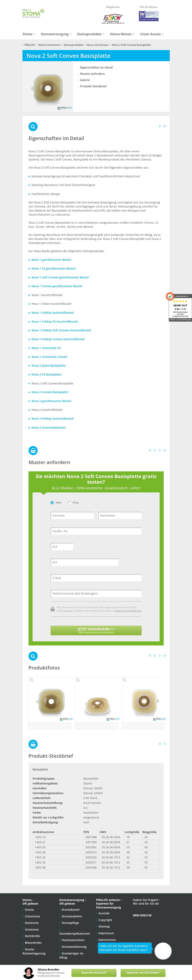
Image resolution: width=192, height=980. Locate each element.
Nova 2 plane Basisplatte (49, 365)
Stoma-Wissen (121, 34)
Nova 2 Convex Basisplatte (50, 392)
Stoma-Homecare (49, 45)
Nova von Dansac (98, 45)
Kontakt (104, 910)
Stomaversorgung (55, 34)
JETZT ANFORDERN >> (96, 630)
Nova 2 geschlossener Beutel (51, 401)
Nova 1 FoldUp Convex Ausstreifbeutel (58, 339)
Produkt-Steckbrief (93, 86)
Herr (56, 502)
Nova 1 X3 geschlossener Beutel (54, 268)
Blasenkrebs (33, 940)
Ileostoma (32, 920)
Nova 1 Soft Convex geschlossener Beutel (60, 277)
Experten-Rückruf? (94, 973)
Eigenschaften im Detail (96, 67)
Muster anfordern (92, 74)
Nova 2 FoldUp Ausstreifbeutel (53, 419)
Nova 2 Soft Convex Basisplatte (131, 45)
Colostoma (32, 913)
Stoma (27, 34)
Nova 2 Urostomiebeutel (48, 427)
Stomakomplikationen (75, 930)
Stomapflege (70, 920)
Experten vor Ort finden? (143, 973)
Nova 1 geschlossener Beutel (51, 260)
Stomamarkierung (74, 944)
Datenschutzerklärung (128, 611)
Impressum (106, 930)
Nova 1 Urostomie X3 (46, 348)
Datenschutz (107, 937)
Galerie (85, 80)
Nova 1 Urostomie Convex (49, 357)
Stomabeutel (71, 907)
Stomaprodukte (89, 34)
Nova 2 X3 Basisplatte (47, 374)
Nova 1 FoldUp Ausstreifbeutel (53, 313)
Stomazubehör (72, 913)
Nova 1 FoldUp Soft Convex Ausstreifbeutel (61, 330)
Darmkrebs (32, 933)
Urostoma (32, 926)
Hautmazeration (73, 937)
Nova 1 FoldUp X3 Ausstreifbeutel (55, 321)
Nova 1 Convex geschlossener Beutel (57, 286)
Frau (73, 502)
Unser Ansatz (151, 34)
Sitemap (104, 924)
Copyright (105, 917)
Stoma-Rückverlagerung (34, 948)
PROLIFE (30, 45)
